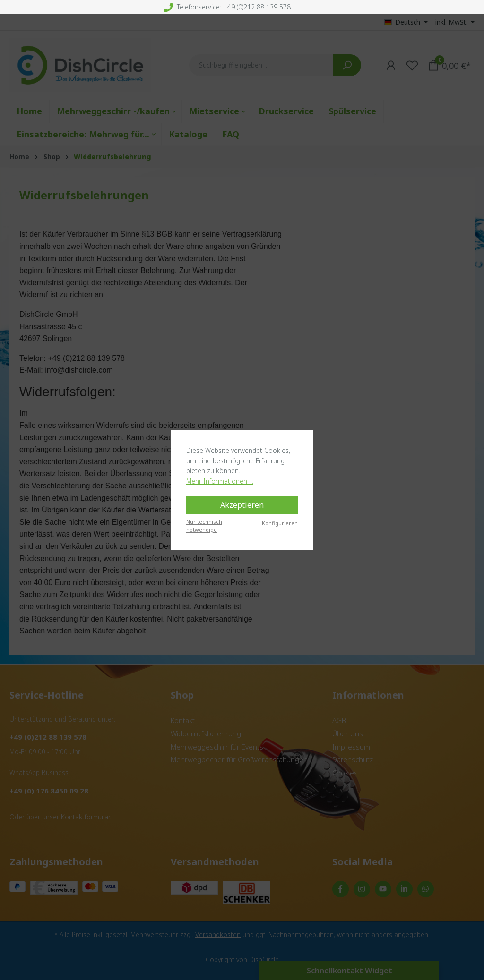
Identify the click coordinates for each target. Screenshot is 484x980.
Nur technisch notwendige (204, 526)
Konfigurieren (280, 523)
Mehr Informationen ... (220, 481)
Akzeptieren (242, 505)
